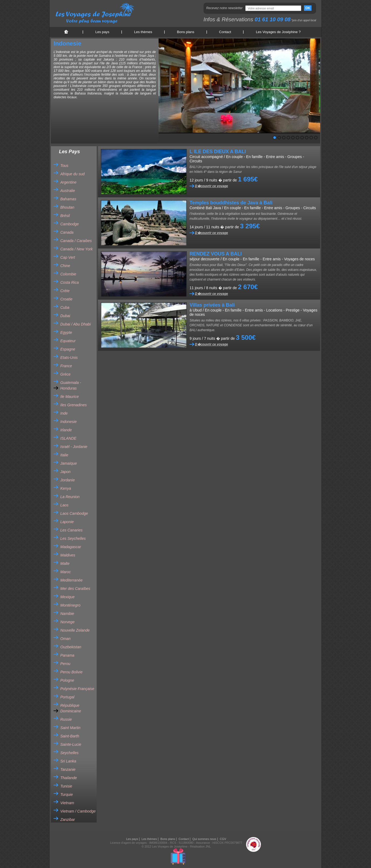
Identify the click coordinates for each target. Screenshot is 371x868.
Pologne (67, 680)
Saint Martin (70, 728)
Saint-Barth (70, 736)
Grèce (65, 374)
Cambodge (70, 224)
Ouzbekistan (71, 647)
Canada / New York (76, 249)
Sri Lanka (68, 761)
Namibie (67, 614)
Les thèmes (143, 32)
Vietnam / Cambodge (78, 811)
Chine (65, 266)
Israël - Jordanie (74, 447)
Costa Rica (69, 282)
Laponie (67, 522)
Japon (65, 472)
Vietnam (67, 803)
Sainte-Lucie (71, 744)
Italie (64, 455)
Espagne (68, 349)
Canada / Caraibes (76, 241)
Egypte (66, 332)
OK (308, 8)
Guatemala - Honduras (71, 385)
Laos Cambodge (74, 513)
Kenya (66, 488)
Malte (65, 563)
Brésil (65, 216)
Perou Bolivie (71, 672)
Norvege (67, 622)
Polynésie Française (77, 689)
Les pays (102, 32)
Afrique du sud (72, 174)
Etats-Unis (69, 358)
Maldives (68, 555)
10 (316, 138)
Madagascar (71, 547)
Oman (65, 639)
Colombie (68, 274)
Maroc (66, 572)
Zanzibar (68, 820)
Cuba (65, 307)
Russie (66, 719)
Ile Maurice (69, 397)
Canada (67, 232)
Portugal (67, 697)
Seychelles (69, 753)
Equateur (68, 341)
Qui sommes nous (204, 839)
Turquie (66, 794)
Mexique (67, 597)
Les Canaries (71, 530)
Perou (65, 664)
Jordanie (68, 480)
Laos (64, 505)
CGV (223, 839)
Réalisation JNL (200, 846)
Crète (65, 291)
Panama (67, 655)
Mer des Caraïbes (75, 589)
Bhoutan (67, 207)
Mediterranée (71, 580)
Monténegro (70, 605)
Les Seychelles (73, 538)
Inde (64, 413)
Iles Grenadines (73, 405)
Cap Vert (68, 257)
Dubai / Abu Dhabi (76, 324)
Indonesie (69, 422)
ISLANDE (68, 438)
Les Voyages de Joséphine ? (278, 32)
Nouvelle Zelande (75, 630)
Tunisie (66, 786)
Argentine (68, 182)
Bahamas (68, 199)
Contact (225, 32)
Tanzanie (68, 769)
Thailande (69, 778)
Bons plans (185, 32)
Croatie (66, 299)
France (66, 366)
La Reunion (70, 497)
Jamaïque (69, 463)
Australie (68, 191)
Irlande (66, 430)
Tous (64, 166)
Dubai (65, 316)
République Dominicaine (71, 708)
